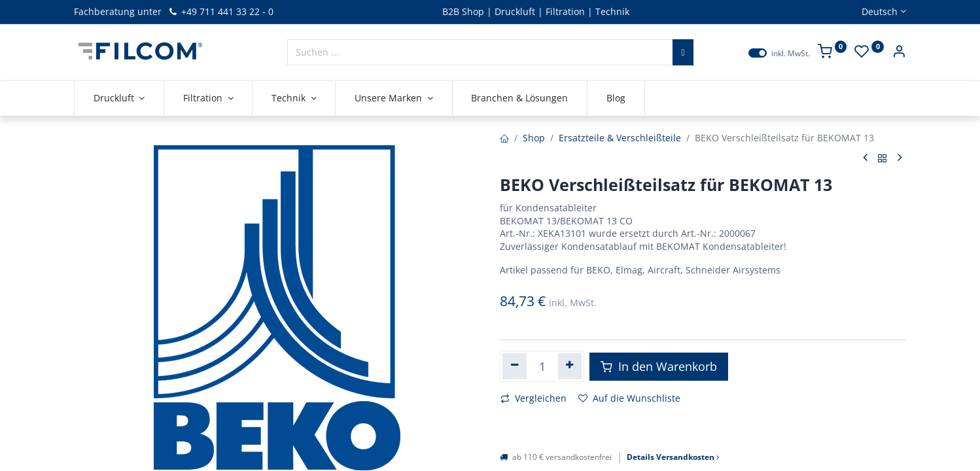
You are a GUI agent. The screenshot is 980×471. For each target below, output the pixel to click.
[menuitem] (520, 98)
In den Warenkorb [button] (659, 366)
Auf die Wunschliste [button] (629, 398)
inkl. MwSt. (791, 54)
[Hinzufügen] (570, 366)
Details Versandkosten (673, 457)
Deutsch (880, 11)
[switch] (758, 53)
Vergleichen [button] (534, 398)
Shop (534, 138)
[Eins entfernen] (515, 366)
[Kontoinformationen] (899, 53)
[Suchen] (683, 52)
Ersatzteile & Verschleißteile (620, 138)
